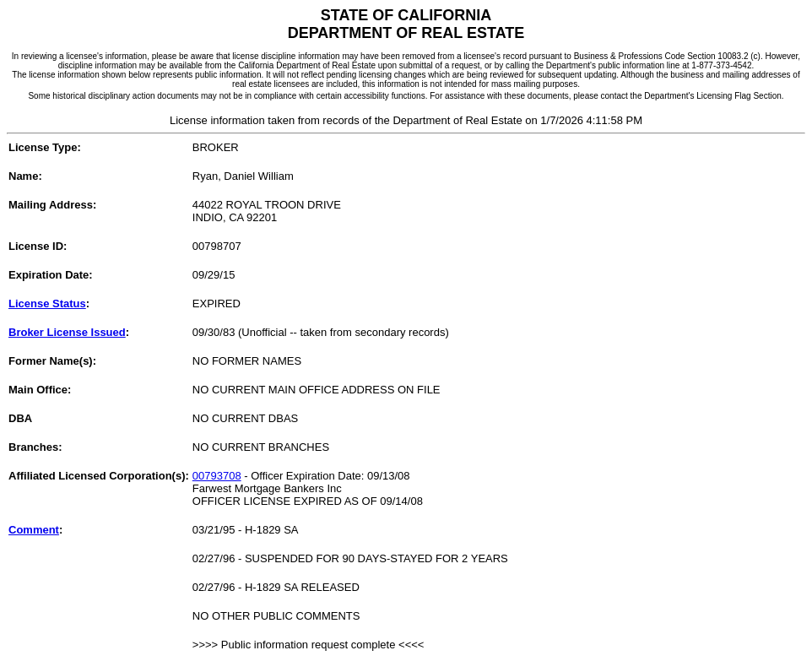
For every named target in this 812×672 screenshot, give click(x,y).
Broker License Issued (67, 332)
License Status (47, 303)
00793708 (217, 476)
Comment (34, 530)
